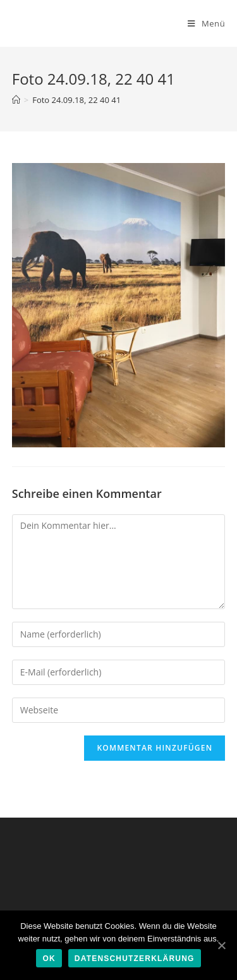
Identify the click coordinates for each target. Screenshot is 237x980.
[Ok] (221, 945)
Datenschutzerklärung (135, 959)
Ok (49, 959)
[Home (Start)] (16, 100)
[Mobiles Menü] (206, 23)
